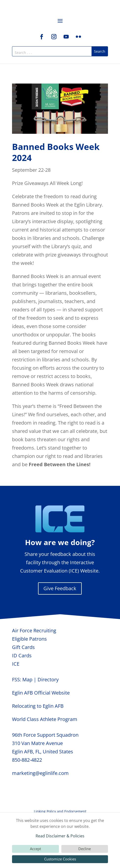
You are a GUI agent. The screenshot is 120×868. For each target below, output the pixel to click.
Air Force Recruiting (34, 630)
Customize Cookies (60, 859)
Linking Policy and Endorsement (60, 811)
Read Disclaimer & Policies (60, 836)
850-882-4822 (27, 760)
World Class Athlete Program (45, 719)
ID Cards (22, 655)
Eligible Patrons (29, 639)
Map (27, 679)
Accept (35, 849)
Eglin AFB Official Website (41, 693)
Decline (85, 849)
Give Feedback (60, 588)
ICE (16, 664)
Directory (48, 679)
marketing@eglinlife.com (40, 773)
